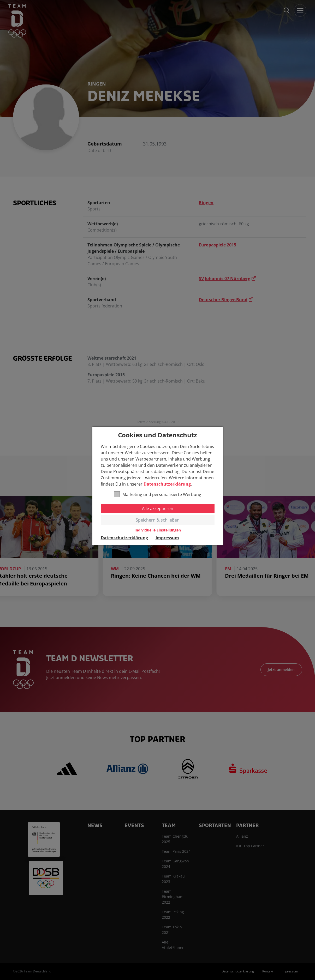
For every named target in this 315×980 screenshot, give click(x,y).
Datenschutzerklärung (167, 484)
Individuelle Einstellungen (158, 530)
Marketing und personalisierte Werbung (158, 494)
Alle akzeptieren (158, 509)
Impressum (167, 538)
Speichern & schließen (158, 520)
